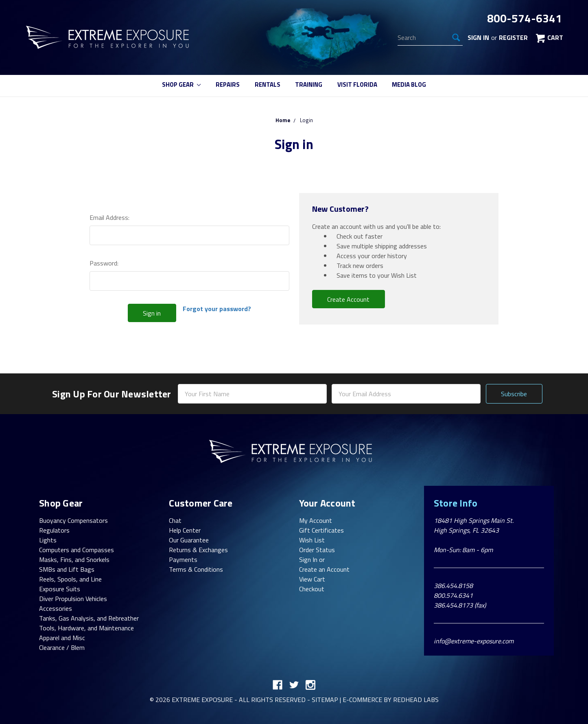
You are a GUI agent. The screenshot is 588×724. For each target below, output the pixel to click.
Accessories (56, 608)
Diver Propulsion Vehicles (73, 599)
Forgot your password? (217, 309)
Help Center (185, 530)
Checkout (312, 589)
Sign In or (312, 559)
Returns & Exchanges (198, 550)
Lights (48, 540)
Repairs (228, 84)
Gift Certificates (321, 530)
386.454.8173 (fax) (460, 605)
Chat (175, 520)
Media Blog (409, 84)
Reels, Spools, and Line (70, 579)
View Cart (312, 579)
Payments (183, 559)
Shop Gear (181, 84)
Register (513, 37)
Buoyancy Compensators (73, 520)
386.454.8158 (453, 586)
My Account (316, 520)
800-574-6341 (525, 18)
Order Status (317, 550)
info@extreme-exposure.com (474, 641)
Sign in (478, 37)
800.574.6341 (453, 595)
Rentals (268, 84)
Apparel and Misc (62, 638)
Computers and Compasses (77, 550)
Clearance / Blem (62, 647)
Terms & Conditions (196, 569)
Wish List (312, 540)
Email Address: (109, 217)
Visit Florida (357, 84)
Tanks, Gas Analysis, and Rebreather (89, 618)
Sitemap (325, 700)
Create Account (348, 299)
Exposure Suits (60, 589)
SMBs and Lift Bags (67, 569)
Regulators (54, 530)
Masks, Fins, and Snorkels (74, 559)
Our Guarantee (189, 540)
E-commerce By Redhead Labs (391, 700)
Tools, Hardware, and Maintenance (86, 628)
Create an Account (324, 569)
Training (309, 84)
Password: (104, 263)
